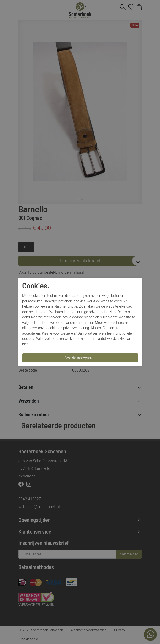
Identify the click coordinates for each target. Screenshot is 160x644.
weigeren (68, 333)
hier (128, 322)
